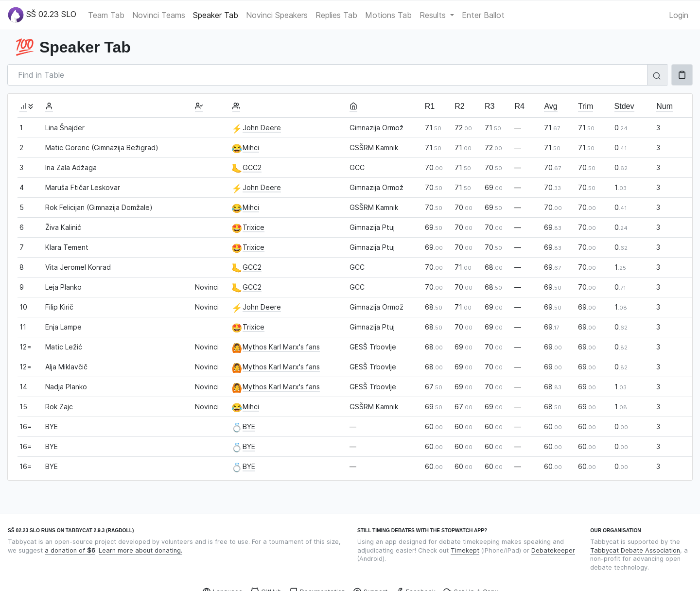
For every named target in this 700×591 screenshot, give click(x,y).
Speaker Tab (216, 15)
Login (679, 15)
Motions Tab (388, 15)
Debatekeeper (553, 550)
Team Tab (106, 15)
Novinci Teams (159, 15)
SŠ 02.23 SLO (42, 15)
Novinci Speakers (277, 15)
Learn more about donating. (140, 550)
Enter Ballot (483, 15)
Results (434, 15)
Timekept (465, 550)
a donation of (70, 550)
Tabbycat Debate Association (635, 550)
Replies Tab (336, 15)
